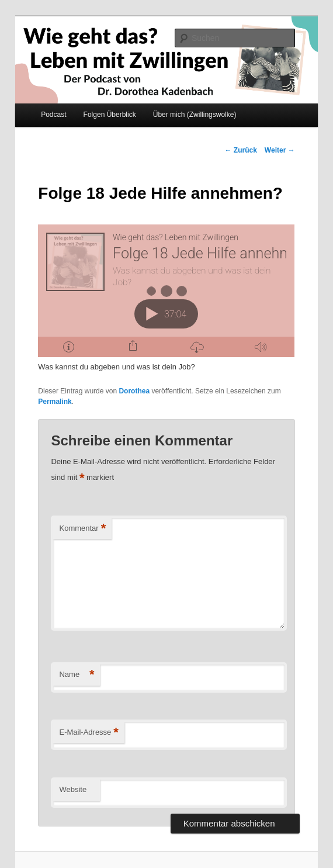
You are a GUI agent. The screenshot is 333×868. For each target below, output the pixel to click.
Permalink (55, 402)
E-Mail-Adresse (89, 733)
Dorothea (134, 391)
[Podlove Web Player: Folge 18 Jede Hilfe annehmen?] (166, 291)
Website (73, 789)
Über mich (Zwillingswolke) (195, 115)
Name (77, 675)
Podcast (53, 115)
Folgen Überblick (110, 115)
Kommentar (82, 529)
